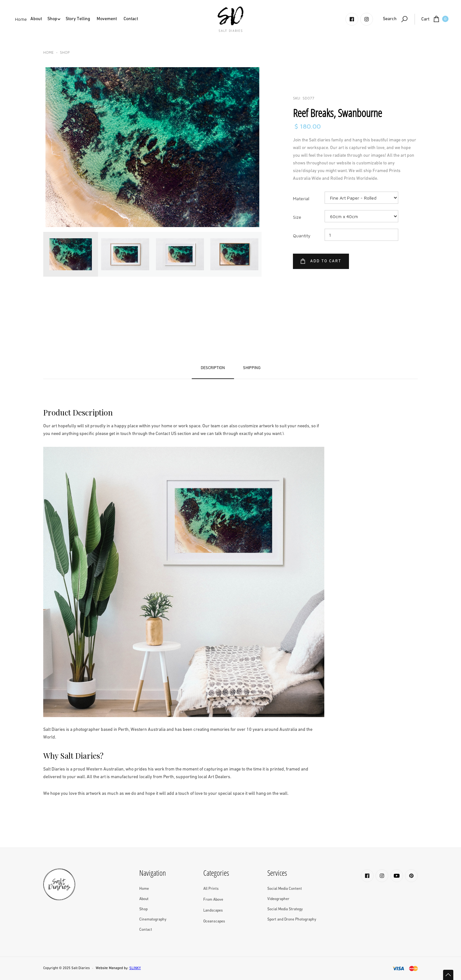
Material (301, 198)
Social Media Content (285, 889)
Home (21, 19)
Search (390, 19)
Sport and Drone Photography (292, 920)
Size (297, 217)
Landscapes (213, 911)
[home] (230, 19)
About (36, 19)
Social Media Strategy (285, 909)
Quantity (302, 236)
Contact (131, 19)
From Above (213, 900)
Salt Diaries (81, 968)
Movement (107, 19)
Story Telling (78, 19)
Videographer (278, 899)
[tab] (71, 254)
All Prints (211, 889)
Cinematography (153, 920)
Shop (65, 52)
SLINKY (135, 968)
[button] (36, 19)
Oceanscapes (214, 921)
